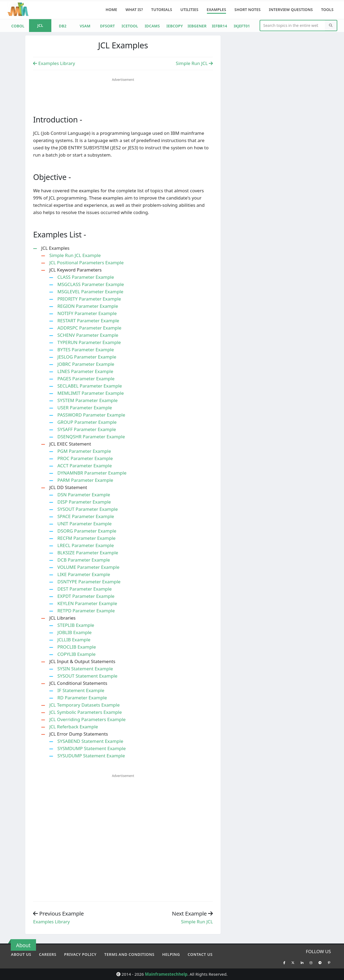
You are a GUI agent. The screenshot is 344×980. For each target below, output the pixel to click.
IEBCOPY (175, 26)
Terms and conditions (129, 954)
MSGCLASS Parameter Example (91, 284)
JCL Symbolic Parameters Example (85, 712)
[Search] (331, 26)
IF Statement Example (81, 690)
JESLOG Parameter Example (87, 357)
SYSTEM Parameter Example (87, 400)
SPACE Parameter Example (86, 516)
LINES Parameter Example (85, 371)
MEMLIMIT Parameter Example (90, 393)
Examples (216, 10)
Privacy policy (80, 954)
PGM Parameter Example (84, 451)
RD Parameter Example (82, 698)
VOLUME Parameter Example (88, 567)
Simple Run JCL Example (75, 255)
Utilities (189, 10)
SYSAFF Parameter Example (87, 429)
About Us (21, 954)
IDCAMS (152, 26)
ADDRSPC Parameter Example (89, 328)
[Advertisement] (123, 93)
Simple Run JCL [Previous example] (197, 922)
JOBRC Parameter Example (86, 364)
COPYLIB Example (76, 654)
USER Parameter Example (85, 408)
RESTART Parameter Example (88, 321)
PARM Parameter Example (85, 480)
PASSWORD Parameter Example (91, 415)
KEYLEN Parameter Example (87, 603)
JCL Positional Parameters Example (86, 263)
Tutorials (162, 10)
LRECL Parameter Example (85, 545)
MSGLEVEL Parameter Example (90, 292)
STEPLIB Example (76, 625)
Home (111, 10)
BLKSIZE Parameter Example (88, 553)
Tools (327, 10)
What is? (134, 10)
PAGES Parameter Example (86, 379)
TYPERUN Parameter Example (89, 342)
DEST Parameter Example (84, 589)
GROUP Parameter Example (87, 422)
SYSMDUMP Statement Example (91, 748)
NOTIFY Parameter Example (87, 313)
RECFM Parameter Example (86, 538)
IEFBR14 (219, 26)
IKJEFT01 (242, 26)
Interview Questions (291, 10)
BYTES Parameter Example (85, 350)
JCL (40, 25)
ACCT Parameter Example (85, 466)
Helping (171, 954)
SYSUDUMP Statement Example (91, 756)
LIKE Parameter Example (84, 574)
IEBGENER (197, 26)
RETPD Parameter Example (86, 611)
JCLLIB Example (74, 640)
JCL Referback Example (74, 727)
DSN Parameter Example (84, 495)
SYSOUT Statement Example (87, 676)
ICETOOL (130, 26)
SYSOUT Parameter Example (87, 509)
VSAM (85, 26)
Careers (48, 954)
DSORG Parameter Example (87, 531)
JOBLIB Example (74, 632)
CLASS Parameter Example (86, 277)
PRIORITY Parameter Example (89, 299)
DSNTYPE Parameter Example (89, 582)
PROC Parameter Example (85, 458)
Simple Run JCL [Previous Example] (194, 63)
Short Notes (247, 10)
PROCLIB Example (76, 647)
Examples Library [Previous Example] (54, 63)
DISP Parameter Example (84, 502)
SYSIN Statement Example (85, 669)
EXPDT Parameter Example (86, 596)
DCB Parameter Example (84, 560)
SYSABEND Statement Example (90, 741)
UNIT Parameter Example (84, 524)
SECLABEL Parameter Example (89, 386)
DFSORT (107, 26)
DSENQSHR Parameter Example (91, 437)
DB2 (63, 26)
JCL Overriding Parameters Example (87, 719)
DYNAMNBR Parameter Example (92, 473)
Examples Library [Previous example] (51, 922)
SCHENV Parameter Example (88, 335)
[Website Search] (293, 26)
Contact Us (200, 954)
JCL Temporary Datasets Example (84, 705)
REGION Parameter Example (88, 306)
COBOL (18, 26)
